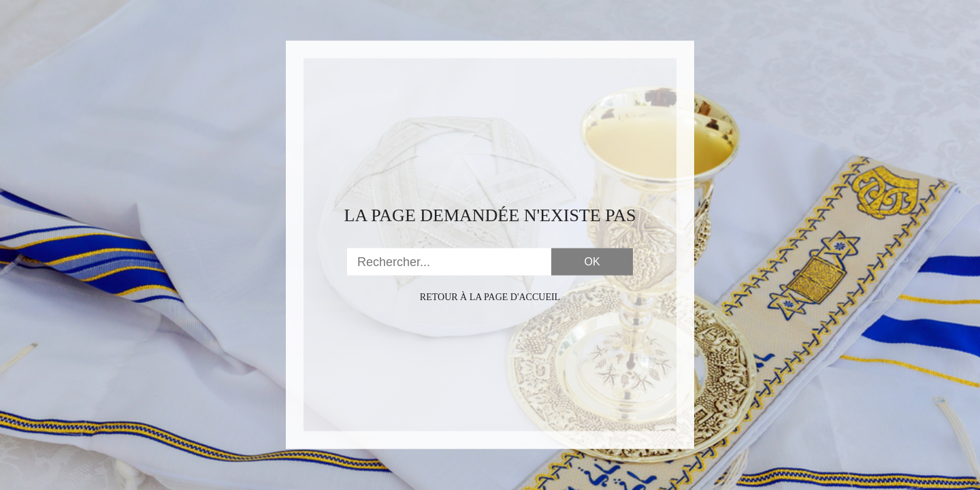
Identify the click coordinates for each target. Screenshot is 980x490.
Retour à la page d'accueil (490, 297)
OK (592, 262)
